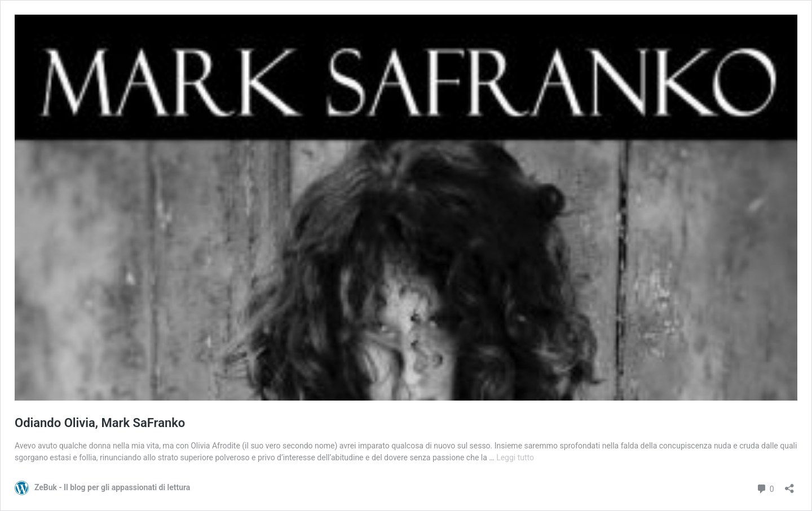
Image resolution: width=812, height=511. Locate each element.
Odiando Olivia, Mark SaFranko (100, 423)
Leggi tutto (515, 457)
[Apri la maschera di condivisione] (789, 485)
